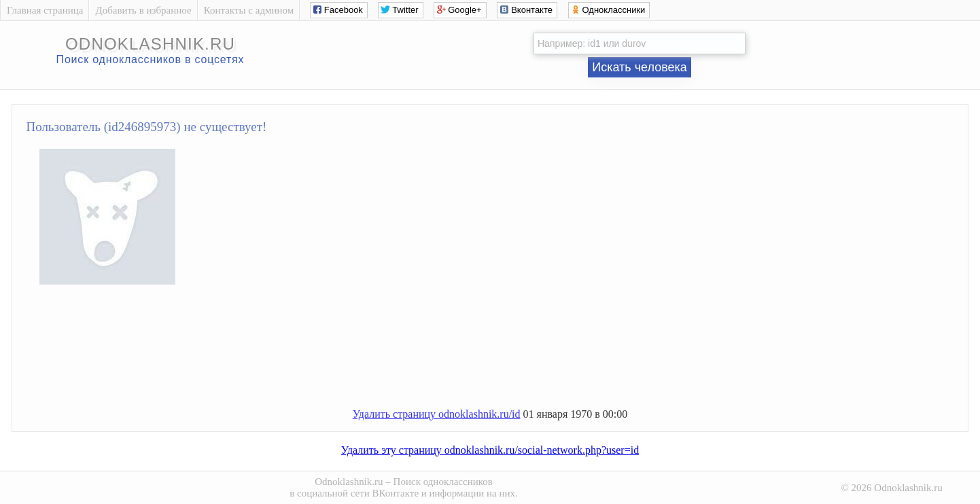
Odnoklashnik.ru (349, 482)
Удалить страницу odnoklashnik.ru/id (437, 414)
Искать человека (640, 67)
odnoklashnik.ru (150, 44)
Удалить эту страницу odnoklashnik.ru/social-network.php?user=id (490, 450)
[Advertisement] (504, 352)
